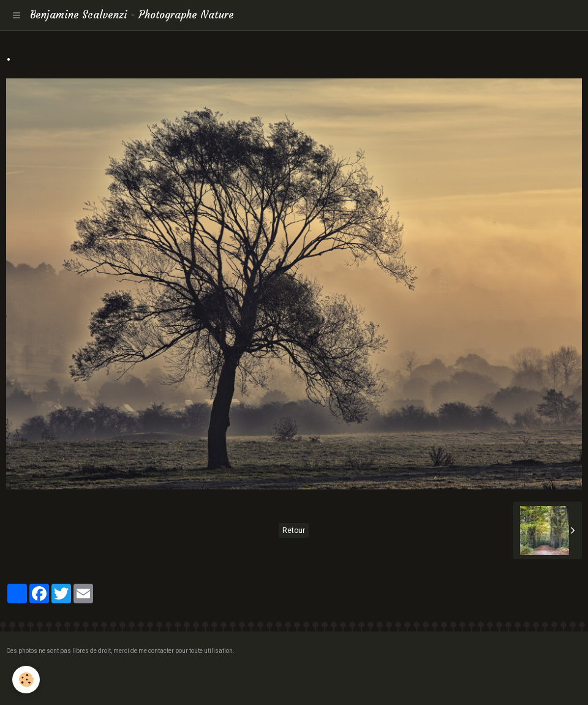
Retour (294, 530)
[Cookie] (26, 680)
